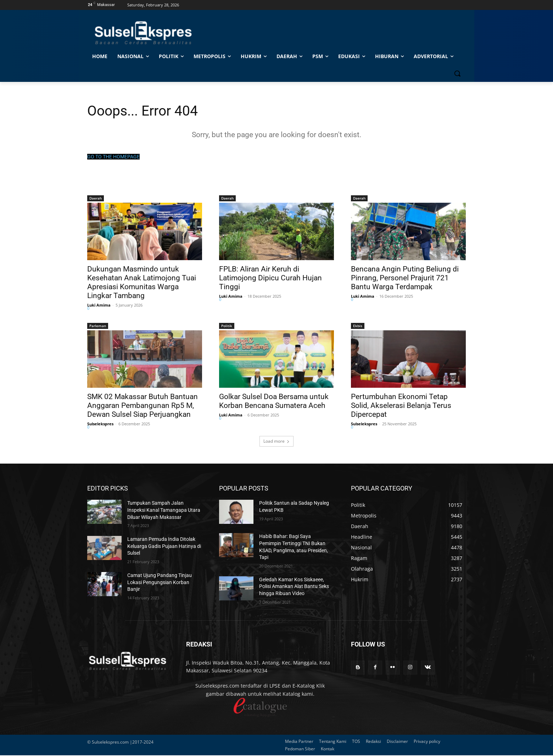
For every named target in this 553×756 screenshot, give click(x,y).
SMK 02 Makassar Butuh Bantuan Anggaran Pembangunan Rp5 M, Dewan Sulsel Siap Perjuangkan (143, 406)
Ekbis (358, 326)
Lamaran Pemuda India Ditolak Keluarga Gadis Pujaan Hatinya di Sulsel (164, 547)
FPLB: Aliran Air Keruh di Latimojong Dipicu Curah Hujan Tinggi (270, 279)
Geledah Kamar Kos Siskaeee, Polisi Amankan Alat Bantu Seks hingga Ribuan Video (294, 587)
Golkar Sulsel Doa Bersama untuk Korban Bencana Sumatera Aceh (274, 402)
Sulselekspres (100, 424)
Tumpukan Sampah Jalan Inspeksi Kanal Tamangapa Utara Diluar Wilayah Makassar (164, 511)
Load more (276, 442)
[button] (457, 73)
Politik (227, 326)
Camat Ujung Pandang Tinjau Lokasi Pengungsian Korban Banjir (160, 583)
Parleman (98, 326)
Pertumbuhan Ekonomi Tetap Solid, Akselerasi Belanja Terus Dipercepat (401, 406)
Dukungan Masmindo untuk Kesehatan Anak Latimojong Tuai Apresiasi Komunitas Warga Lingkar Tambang (142, 283)
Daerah (96, 199)
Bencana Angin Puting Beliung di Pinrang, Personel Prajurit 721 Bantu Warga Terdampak (405, 279)
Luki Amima (99, 306)
